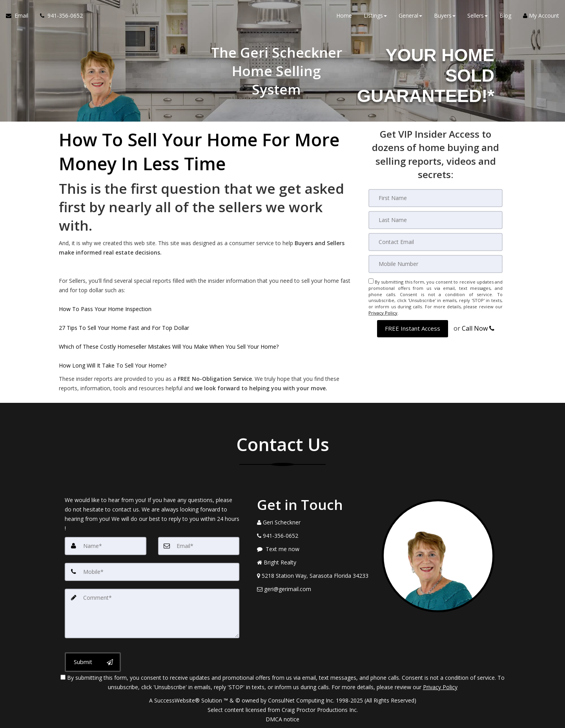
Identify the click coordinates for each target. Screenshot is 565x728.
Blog (505, 15)
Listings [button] (375, 15)
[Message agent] (313, 549)
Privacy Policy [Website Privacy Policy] (383, 313)
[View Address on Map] (313, 576)
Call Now (478, 328)
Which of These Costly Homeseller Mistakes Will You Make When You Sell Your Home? (169, 347)
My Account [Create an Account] (541, 15)
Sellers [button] (478, 15)
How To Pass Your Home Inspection (105, 309)
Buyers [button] (445, 15)
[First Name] (436, 198)
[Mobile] (436, 264)
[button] (413, 328)
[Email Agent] (20, 16)
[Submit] (93, 662)
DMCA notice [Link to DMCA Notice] (282, 719)
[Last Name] (436, 220)
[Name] (106, 546)
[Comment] (152, 613)
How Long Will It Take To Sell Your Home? (113, 365)
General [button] (410, 15)
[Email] (436, 242)
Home (344, 15)
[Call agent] (58, 16)
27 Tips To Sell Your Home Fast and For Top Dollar (124, 328)
